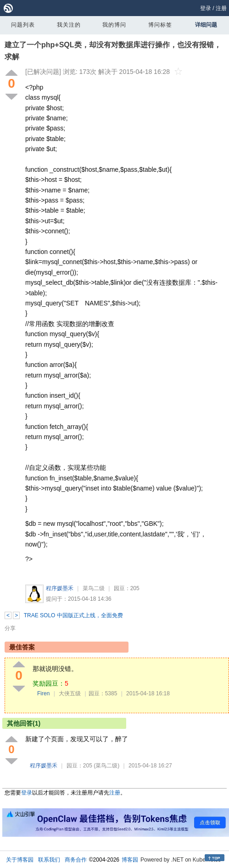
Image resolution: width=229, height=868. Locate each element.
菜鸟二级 (94, 588)
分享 (10, 628)
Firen (43, 693)
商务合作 (76, 860)
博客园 (130, 860)
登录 (206, 8)
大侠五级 (70, 693)
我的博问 (114, 25)
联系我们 (49, 860)
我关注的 (69, 25)
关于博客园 (20, 860)
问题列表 (23, 25)
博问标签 (160, 25)
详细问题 (206, 25)
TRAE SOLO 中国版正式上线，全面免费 (73, 615)
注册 (221, 8)
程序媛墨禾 (60, 588)
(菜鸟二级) (106, 766)
